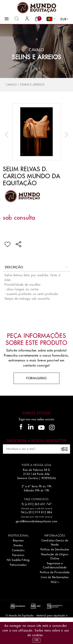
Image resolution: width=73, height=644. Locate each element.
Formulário (36, 378)
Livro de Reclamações (55, 577)
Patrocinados (18, 565)
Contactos (18, 550)
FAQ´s (55, 582)
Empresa (18, 540)
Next (65, 135)
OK (36, 640)
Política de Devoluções (55, 549)
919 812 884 (44, 512)
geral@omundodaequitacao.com (37, 521)
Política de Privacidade (55, 572)
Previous (8, 135)
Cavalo (11, 85)
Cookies (37, 635)
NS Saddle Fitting (18, 560)
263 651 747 (43, 504)
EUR (63, 19)
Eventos (18, 545)
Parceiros (18, 555)
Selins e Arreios (36, 57)
